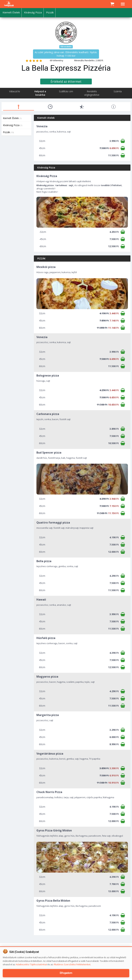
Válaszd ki (15, 91)
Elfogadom (66, 973)
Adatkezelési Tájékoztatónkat (31, 964)
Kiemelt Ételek (12, 118)
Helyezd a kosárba (40, 93)
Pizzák (8, 132)
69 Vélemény (57, 60)
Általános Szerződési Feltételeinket (72, 964)
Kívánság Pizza (13, 125)
